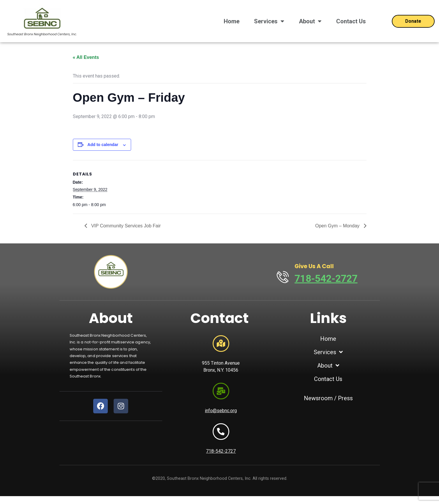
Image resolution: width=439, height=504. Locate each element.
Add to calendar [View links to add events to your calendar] (103, 145)
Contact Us (351, 21)
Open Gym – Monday (338, 226)
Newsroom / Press (328, 398)
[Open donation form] (413, 21)
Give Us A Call (317, 266)
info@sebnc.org (221, 416)
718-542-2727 (329, 279)
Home (232, 21)
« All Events (86, 57)
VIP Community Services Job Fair (125, 226)
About (310, 21)
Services (269, 21)
